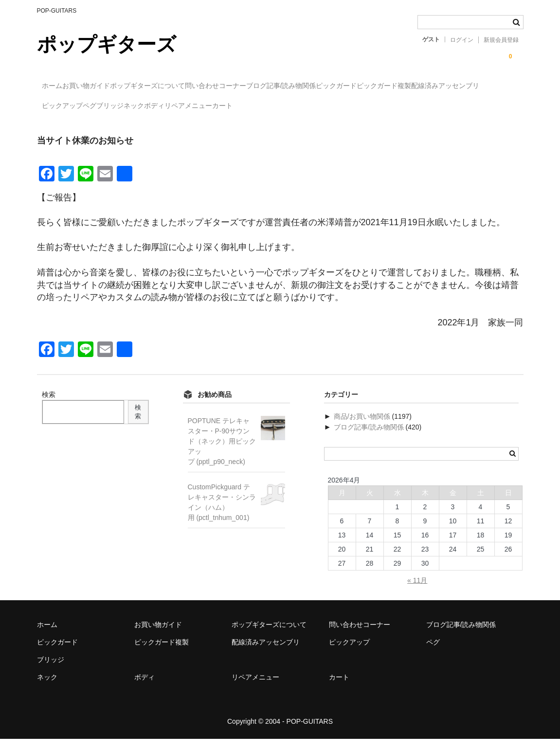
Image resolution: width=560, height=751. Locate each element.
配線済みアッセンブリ (155, 107)
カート (56, 127)
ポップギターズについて (192, 86)
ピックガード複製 (73, 107)
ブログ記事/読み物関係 (366, 86)
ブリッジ (317, 107)
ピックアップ (229, 107)
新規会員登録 (501, 40)
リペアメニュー (455, 107)
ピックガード (441, 86)
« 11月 (417, 592)
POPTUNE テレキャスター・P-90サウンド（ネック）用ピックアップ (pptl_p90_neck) (222, 453)
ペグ (276, 107)
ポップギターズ (107, 44)
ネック (361, 107)
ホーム (57, 86)
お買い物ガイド (111, 86)
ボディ (401, 107)
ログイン (462, 40)
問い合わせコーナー (280, 86)
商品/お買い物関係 (362, 429)
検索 (49, 407)
